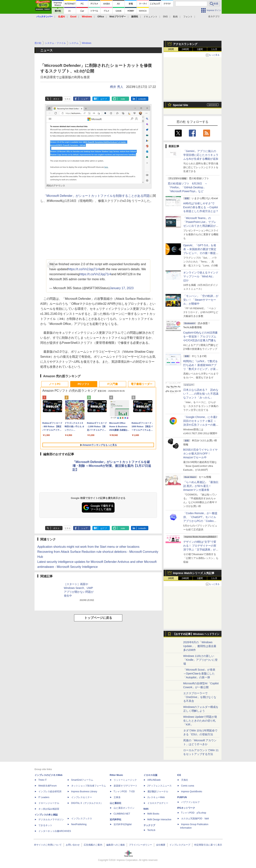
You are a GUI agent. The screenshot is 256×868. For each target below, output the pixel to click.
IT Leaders (44, 797)
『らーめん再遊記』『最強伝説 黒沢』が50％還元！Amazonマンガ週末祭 (201, 486)
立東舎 (117, 797)
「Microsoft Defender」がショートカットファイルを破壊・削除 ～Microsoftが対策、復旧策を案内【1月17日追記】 (112, 466)
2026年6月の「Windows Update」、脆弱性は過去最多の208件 (200, 646)
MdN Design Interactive (159, 820)
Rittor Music (116, 775)
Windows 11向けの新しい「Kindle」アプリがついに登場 (201, 660)
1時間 (171, 49)
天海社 (185, 780)
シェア (84, 99)
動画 (175, 17)
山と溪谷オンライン (124, 808)
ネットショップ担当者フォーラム (89, 786)
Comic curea (188, 786)
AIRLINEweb (154, 780)
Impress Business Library (84, 792)
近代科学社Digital (123, 824)
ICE (179, 775)
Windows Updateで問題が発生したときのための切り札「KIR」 (200, 721)
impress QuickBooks (192, 792)
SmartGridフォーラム (82, 780)
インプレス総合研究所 (50, 792)
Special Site (181, 105)
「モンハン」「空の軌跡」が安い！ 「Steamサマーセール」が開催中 (201, 300)
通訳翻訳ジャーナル (158, 792)
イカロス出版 (150, 775)
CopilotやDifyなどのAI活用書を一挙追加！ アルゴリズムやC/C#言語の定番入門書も (201, 336)
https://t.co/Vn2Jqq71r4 (84, 269)
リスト (68, 99)
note (123, 99)
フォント (188, 17)
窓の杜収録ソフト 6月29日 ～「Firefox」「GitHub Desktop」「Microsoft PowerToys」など (188, 187)
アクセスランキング (185, 44)
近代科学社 (116, 820)
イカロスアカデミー (158, 803)
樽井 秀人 (117, 87)
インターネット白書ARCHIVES (55, 831)
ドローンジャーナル (49, 803)
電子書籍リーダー (142, 384)
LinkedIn (142, 99)
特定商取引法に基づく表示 (208, 845)
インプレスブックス (82, 819)
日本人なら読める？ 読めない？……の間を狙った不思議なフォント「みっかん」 (201, 394)
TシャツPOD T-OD (124, 792)
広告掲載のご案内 (93, 845)
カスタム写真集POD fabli (195, 819)
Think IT (43, 780)
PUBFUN (182, 797)
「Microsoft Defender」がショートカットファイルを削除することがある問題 (97, 196)
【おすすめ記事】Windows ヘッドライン (196, 634)
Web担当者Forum (48, 786)
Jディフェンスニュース (160, 786)
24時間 (185, 49)
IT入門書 (112, 384)
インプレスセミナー (82, 797)
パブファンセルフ (190, 802)
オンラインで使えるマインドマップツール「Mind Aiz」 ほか (201, 276)
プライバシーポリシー (140, 845)
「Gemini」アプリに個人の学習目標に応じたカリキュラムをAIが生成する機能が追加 (201, 155)
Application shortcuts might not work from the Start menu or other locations (88, 547)
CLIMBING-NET (122, 814)
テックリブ (149, 825)
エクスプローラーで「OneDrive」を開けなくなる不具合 (200, 697)
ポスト (56, 99)
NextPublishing (79, 824)
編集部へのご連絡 (116, 845)
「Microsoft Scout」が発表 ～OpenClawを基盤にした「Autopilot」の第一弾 (199, 674)
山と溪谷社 (116, 803)
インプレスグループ (180, 845)
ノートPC (55, 384)
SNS (165, 17)
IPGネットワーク (186, 808)
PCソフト (84, 384)
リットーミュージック (125, 780)
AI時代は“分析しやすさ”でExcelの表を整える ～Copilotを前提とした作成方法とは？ (201, 207)
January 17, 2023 (122, 288)
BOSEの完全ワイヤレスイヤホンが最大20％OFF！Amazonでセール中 (201, 454)
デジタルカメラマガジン (51, 820)
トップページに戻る (98, 618)
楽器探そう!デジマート (125, 786)
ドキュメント (150, 17)
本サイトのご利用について (48, 845)
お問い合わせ (73, 845)
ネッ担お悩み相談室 (49, 809)
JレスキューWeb (156, 797)
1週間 (200, 49)
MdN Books (153, 814)
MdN (146, 809)
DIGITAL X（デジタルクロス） (87, 803)
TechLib (151, 830)
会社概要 (161, 845)
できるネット (45, 825)
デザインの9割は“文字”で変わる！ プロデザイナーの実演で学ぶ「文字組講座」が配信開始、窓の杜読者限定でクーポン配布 (201, 550)
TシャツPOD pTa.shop (194, 813)
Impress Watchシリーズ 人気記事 (194, 573)
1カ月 (214, 49)
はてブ (104, 99)
